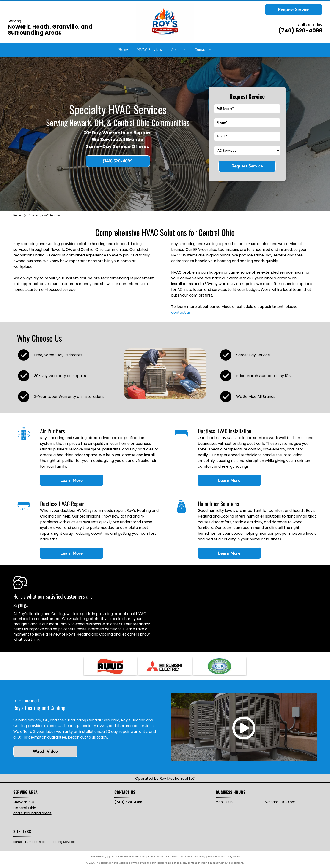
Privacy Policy (98, 856)
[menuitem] (123, 50)
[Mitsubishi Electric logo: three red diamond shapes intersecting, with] (165, 666)
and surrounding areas (32, 813)
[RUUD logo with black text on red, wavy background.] (110, 666)
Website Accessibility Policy (224, 856)
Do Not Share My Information (128, 856)
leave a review (48, 634)
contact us (181, 312)
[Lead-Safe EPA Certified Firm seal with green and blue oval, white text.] (219, 666)
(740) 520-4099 (300, 31)
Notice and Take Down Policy (189, 856)
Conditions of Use (158, 856)
